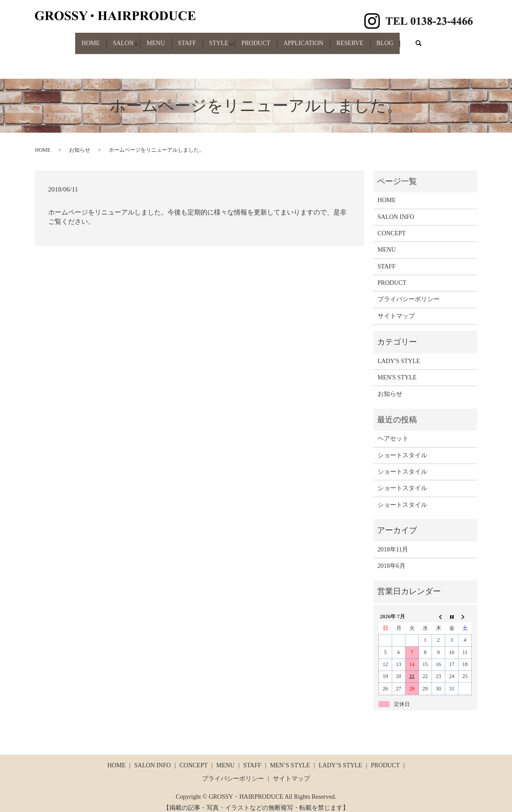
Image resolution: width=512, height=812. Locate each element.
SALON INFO (396, 209)
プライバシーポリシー (409, 292)
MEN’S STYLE (290, 758)
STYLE (219, 39)
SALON (107, 39)
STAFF (181, 39)
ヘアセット (393, 431)
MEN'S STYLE (397, 370)
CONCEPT (392, 225)
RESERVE (366, 39)
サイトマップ (396, 308)
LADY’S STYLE (340, 758)
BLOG (407, 39)
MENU (145, 39)
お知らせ (80, 142)
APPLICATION (314, 39)
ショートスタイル (402, 447)
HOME (69, 39)
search (448, 40)
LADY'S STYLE (399, 353)
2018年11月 (393, 542)
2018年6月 (392, 558)
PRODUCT (261, 39)
